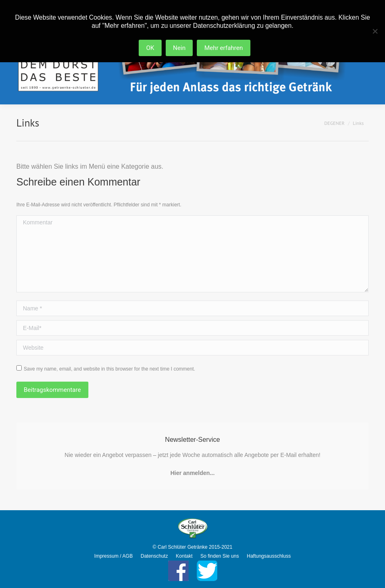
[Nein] (375, 31)
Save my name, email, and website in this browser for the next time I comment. (109, 369)
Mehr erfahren (224, 48)
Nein (179, 48)
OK (150, 48)
